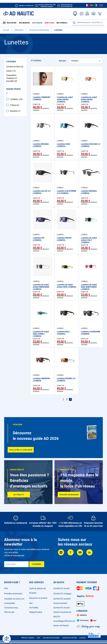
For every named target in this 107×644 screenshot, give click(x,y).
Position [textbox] (75, 61)
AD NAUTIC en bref (61, 588)
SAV (31, 603)
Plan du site (9, 612)
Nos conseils (61, 23)
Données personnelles (51, 638)
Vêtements (19, 30)
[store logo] (18, 13)
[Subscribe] (37, 564)
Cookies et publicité (69, 638)
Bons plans (48, 23)
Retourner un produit (38, 598)
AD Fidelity (34, 608)
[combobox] (88, 22)
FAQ (6, 588)
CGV (39, 638)
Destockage (37, 23)
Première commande (13, 594)
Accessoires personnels (39, 30)
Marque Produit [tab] (14, 91)
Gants (11, 71)
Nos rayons (10, 23)
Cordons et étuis (15, 67)
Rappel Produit (36, 612)
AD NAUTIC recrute (62, 608)
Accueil (6, 30)
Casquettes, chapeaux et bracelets (12, 78)
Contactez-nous (11, 608)
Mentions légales (28, 638)
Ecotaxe (83, 638)
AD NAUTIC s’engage (62, 594)
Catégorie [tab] (11, 62)
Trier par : (63, 61)
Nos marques (24, 23)
